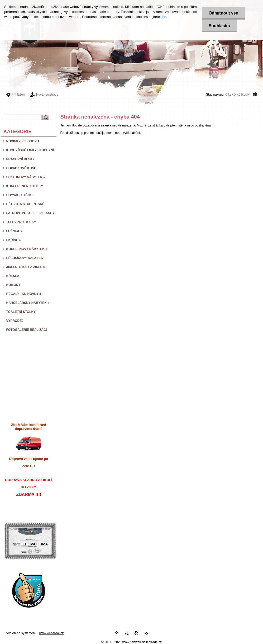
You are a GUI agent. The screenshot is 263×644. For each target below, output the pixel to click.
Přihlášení (19, 95)
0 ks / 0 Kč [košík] (238, 95)
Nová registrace (47, 95)
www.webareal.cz (51, 633)
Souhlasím (219, 26)
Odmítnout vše (223, 13)
